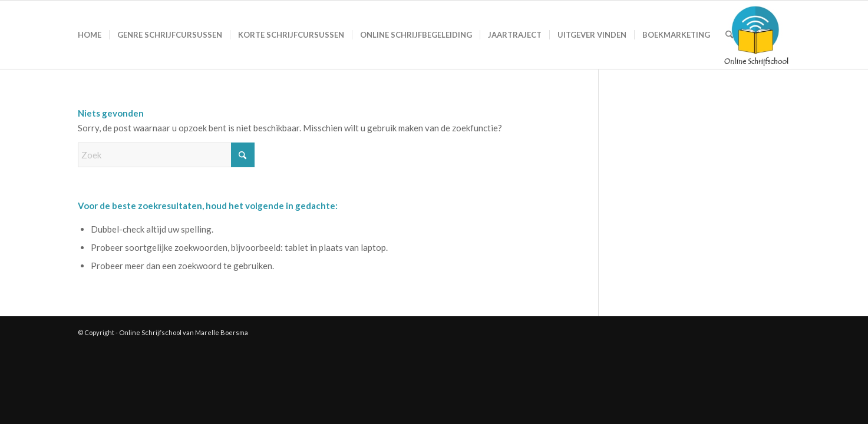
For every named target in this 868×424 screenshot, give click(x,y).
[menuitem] (90, 35)
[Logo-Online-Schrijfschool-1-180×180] (757, 35)
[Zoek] (729, 35)
